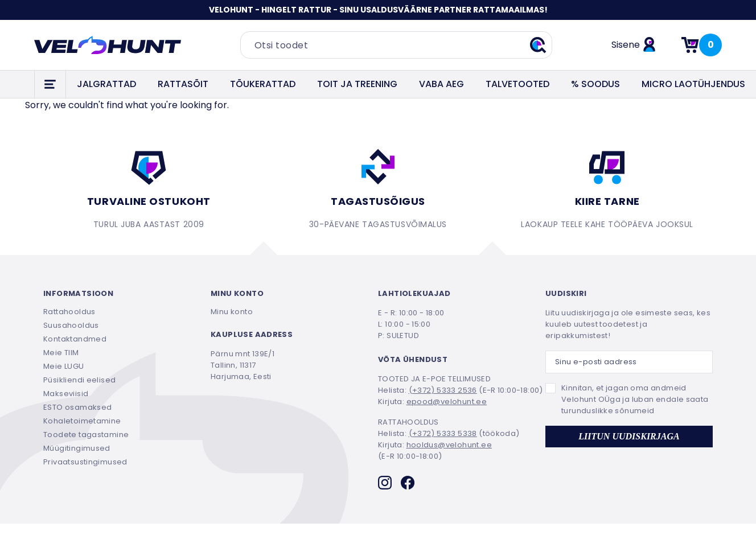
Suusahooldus (71, 325)
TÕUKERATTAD (263, 84)
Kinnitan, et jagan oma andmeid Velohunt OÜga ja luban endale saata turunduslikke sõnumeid (635, 399)
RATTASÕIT (183, 84)
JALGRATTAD (106, 84)
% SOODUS (595, 84)
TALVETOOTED (517, 84)
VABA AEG (441, 84)
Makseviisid (66, 394)
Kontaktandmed (75, 339)
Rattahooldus (69, 312)
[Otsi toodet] (396, 45)
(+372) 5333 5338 (443, 433)
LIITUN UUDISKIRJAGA (629, 436)
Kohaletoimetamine (82, 421)
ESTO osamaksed (77, 407)
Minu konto (232, 312)
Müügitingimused (77, 448)
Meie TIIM (61, 353)
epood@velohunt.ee (447, 402)
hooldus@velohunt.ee (449, 445)
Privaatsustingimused (85, 462)
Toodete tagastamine (86, 435)
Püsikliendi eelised (79, 380)
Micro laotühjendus (693, 84)
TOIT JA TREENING (357, 84)
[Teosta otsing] (538, 45)
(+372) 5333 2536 (443, 390)
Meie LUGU (64, 366)
